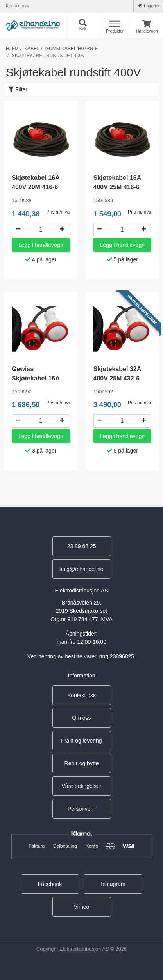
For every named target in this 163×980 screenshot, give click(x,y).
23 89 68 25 (82, 546)
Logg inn (152, 6)
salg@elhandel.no (81, 569)
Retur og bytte (82, 763)
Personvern (82, 809)
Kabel (32, 49)
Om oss (81, 718)
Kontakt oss (17, 6)
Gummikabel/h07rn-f (72, 49)
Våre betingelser (82, 786)
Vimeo (81, 907)
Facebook (50, 884)
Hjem (12, 49)
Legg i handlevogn (41, 245)
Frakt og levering (81, 741)
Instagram (113, 884)
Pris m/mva (58, 212)
